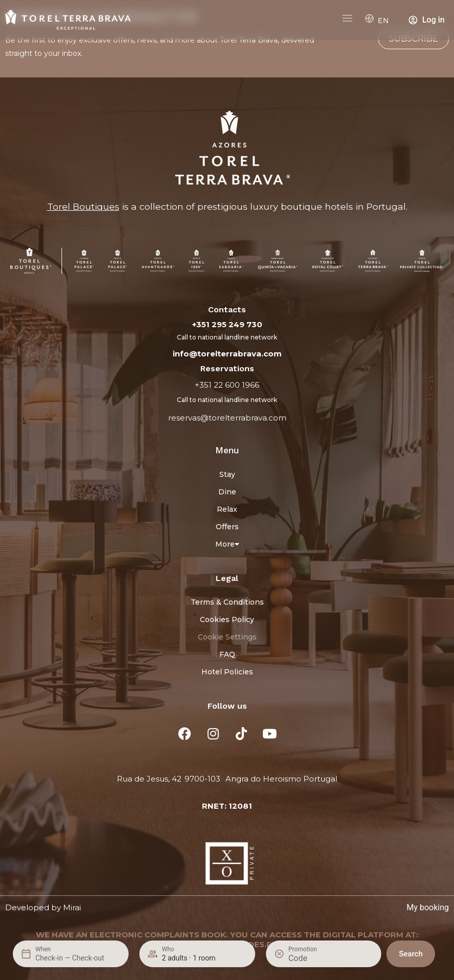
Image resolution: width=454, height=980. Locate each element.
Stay (227, 474)
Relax (227, 509)
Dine (227, 492)
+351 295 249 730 (227, 324)
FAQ (227, 654)
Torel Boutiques (83, 206)
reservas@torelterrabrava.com (227, 418)
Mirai (72, 907)
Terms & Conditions (227, 602)
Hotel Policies (227, 672)
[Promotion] (313, 958)
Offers (227, 527)
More (227, 544)
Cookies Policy (227, 619)
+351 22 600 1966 (227, 385)
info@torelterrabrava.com (227, 354)
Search (411, 954)
